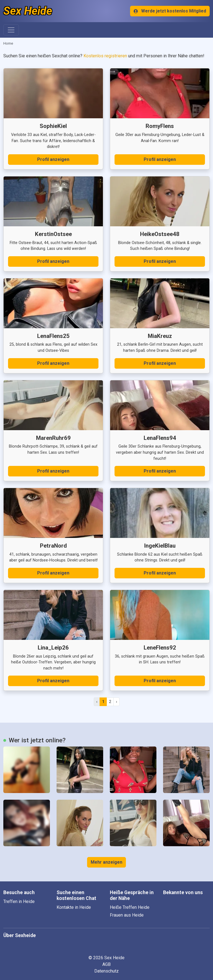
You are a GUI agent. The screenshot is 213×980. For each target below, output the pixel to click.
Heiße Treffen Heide (130, 907)
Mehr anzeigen (106, 862)
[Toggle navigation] (11, 30)
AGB (106, 964)
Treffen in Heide (19, 901)
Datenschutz (106, 971)
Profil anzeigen (53, 159)
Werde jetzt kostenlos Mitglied (170, 11)
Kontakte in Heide (74, 907)
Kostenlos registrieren (105, 56)
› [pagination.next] (116, 702)
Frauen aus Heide (127, 915)
